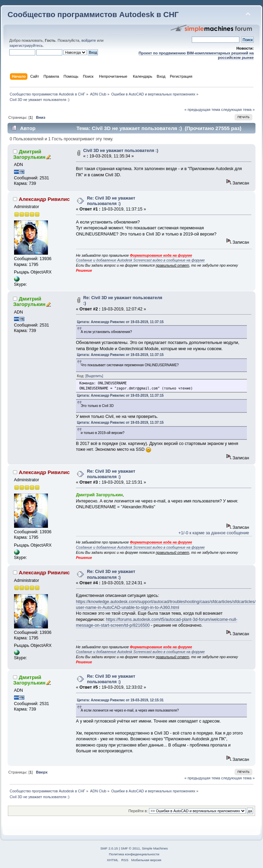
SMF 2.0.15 (109, 848)
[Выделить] (94, 376)
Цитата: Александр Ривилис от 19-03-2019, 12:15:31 (120, 700)
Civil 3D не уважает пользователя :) (121, 151)
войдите (89, 40)
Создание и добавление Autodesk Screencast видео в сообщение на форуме (140, 260)
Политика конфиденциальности (134, 854)
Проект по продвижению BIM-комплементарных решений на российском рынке (196, 55)
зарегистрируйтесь (26, 46)
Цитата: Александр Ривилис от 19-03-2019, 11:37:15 (120, 322)
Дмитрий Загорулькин (29, 154)
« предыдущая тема (202, 110)
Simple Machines (155, 848)
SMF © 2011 (130, 848)
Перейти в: (138, 811)
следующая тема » (238, 110)
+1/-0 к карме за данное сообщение (214, 533)
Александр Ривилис (44, 199)
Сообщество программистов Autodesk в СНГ (93, 15)
